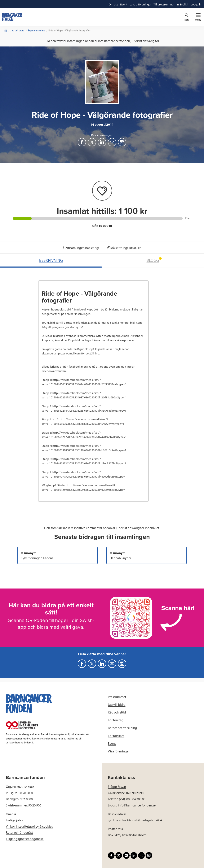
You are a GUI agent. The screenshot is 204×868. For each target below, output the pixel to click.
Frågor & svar (117, 787)
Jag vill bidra (17, 30)
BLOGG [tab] (154, 260)
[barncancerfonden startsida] (12, 17)
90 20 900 (35, 805)
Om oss (11, 814)
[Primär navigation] (198, 17)
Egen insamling (36, 30)
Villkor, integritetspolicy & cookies (29, 826)
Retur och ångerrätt (19, 832)
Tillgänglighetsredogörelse (25, 839)
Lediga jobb (14, 820)
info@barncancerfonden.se (137, 805)
